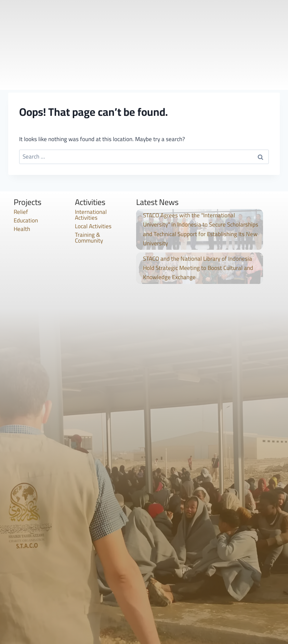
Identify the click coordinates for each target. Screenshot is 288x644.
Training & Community (89, 238)
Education (26, 220)
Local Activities (93, 226)
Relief (21, 212)
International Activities (91, 215)
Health (22, 229)
